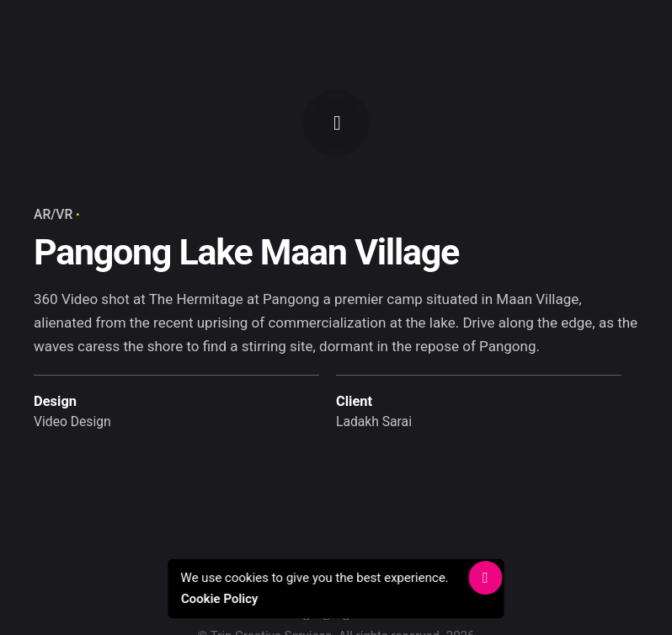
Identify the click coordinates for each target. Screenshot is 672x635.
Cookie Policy (219, 599)
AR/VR (53, 214)
